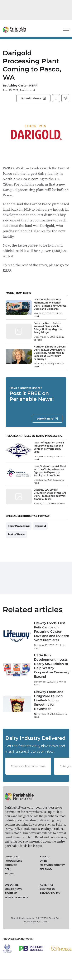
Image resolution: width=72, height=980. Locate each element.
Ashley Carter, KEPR (22, 85)
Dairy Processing (19, 526)
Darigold (40, 526)
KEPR (7, 270)
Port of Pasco (16, 534)
